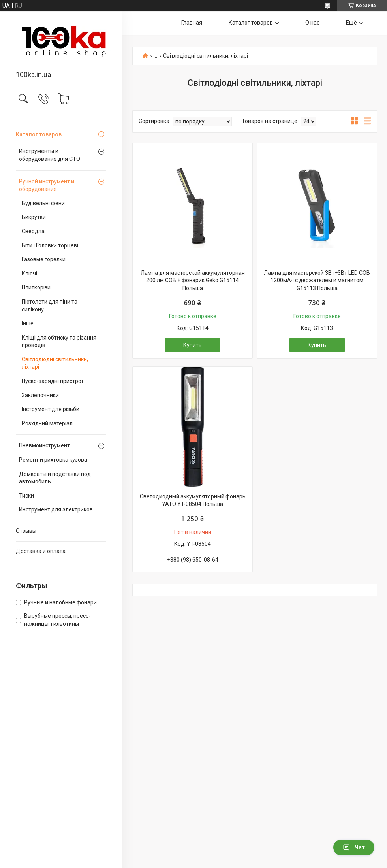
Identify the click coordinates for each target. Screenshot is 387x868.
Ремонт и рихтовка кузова (53, 460)
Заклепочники (40, 395)
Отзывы (26, 531)
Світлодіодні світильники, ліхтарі (55, 363)
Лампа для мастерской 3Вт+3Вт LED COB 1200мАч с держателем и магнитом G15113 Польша (317, 280)
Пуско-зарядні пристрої (52, 381)
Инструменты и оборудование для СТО (50, 155)
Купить (193, 345)
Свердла (33, 231)
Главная (192, 23)
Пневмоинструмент (44, 445)
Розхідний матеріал (47, 423)
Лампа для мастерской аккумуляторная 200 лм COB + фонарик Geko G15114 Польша (193, 280)
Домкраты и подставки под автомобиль (55, 478)
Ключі (29, 274)
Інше (28, 323)
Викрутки (34, 217)
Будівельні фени (43, 203)
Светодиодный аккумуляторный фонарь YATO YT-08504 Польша (193, 500)
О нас (312, 23)
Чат (354, 847)
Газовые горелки (44, 259)
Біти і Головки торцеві (50, 245)
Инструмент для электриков (56, 509)
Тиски (26, 496)
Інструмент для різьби (51, 409)
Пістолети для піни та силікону (50, 306)
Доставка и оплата (41, 551)
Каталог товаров (39, 134)
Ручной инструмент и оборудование (47, 185)
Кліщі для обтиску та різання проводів (59, 342)
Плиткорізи (36, 287)
